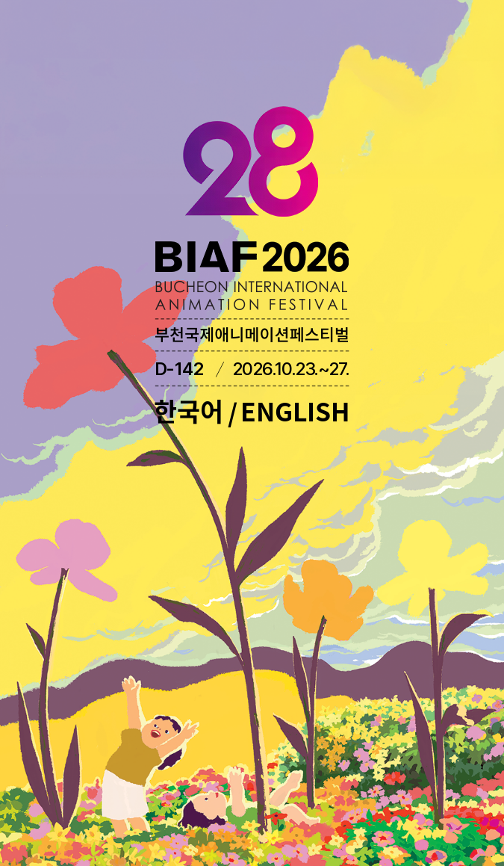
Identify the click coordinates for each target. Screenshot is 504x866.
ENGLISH (295, 411)
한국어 (189, 411)
